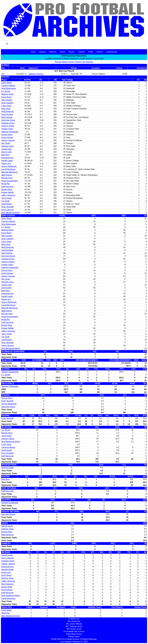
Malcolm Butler (8, 94)
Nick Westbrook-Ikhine (11, 213)
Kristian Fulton (7, 129)
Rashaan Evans (8, 123)
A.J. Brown (6, 91)
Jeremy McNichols (9, 166)
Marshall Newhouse (10, 172)
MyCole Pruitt (7, 178)
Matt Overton (7, 175)
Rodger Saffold (8, 192)
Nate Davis (6, 109)
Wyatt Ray (6, 184)
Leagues (42, 52)
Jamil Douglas (7, 114)
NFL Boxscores (74, 621)
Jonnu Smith (7, 198)
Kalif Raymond (7, 187)
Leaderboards (112, 52)
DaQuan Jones (8, 146)
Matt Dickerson (8, 112)
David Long (6, 163)
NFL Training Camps (74, 626)
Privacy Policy (74, 637)
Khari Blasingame (9, 88)
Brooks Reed (7, 189)
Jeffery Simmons (8, 195)
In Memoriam (74, 619)
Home (33, 52)
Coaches (81, 52)
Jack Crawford (7, 103)
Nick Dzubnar (7, 117)
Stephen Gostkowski (10, 132)
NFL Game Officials (74, 624)
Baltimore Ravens (36, 74)
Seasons (53, 52)
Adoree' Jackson (8, 140)
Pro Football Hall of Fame (74, 631)
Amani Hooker (7, 137)
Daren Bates (7, 83)
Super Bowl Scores (74, 634)
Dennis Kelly (7, 152)
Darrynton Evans (8, 120)
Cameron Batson (8, 86)
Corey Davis (6, 106)
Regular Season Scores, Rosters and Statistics (74, 62)
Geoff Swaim (7, 204)
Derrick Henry (7, 135)
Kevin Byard (6, 97)
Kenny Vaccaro (8, 210)
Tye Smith (5, 201)
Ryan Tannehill (7, 207)
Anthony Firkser (8, 126)
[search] (41, 44)
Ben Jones (6, 143)
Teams (62, 52)
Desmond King (7, 158)
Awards (99, 52)
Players (71, 52)
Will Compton (7, 100)
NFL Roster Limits (74, 629)
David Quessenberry (10, 181)
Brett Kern (6, 155)
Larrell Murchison (8, 169)
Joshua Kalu (6, 149)
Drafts (91, 52)
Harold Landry (7, 161)
